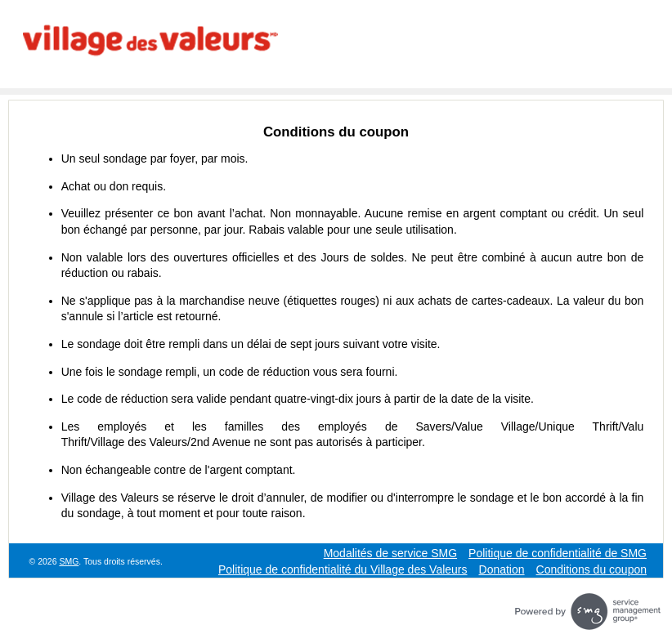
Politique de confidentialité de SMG (558, 553)
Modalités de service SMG (390, 553)
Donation (502, 569)
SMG (69, 561)
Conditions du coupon (591, 569)
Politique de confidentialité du (343, 569)
